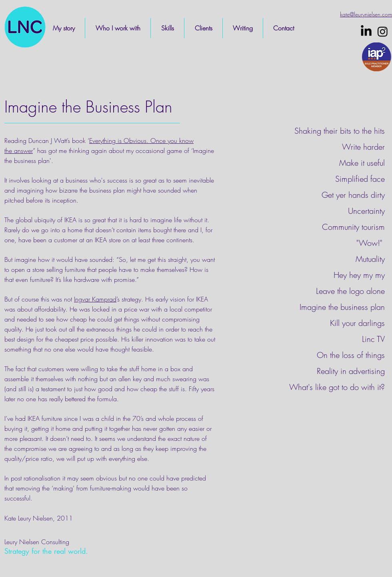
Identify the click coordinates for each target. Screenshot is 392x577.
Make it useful (362, 163)
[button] (118, 28)
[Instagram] (383, 31)
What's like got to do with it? (337, 387)
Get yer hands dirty (353, 195)
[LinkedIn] (366, 31)
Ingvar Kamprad (95, 299)
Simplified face (360, 179)
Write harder (363, 147)
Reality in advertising (351, 371)
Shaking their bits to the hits (340, 131)
